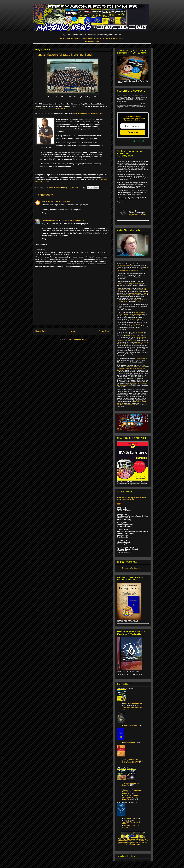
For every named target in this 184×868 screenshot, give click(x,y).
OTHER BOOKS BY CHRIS (92, 39)
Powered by (133, 141)
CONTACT (120, 39)
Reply (44, 213)
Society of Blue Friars (133, 336)
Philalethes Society (137, 332)
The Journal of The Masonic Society (131, 340)
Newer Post (41, 331)
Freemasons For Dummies (125, 266)
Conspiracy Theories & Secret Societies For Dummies (131, 797)
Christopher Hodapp (50, 220)
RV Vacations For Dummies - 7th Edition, (130, 404)
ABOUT (105, 39)
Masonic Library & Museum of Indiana (129, 283)
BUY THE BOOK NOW (73, 39)
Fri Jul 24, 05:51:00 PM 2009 (59, 201)
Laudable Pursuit (129, 818)
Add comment (42, 244)
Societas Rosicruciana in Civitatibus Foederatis (129, 325)
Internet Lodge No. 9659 (129, 295)
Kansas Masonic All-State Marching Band (52, 109)
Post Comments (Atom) (78, 340)
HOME (62, 39)
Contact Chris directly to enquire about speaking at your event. (131, 499)
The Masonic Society (140, 337)
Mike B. (44, 201)
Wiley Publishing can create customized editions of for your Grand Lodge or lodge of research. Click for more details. (133, 842)
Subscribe (133, 132)
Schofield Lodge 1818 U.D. (140, 293)
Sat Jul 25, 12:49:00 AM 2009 (73, 220)
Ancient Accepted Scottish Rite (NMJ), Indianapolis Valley (131, 313)
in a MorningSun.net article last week (89, 113)
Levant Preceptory (136, 319)
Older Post (104, 331)
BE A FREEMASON (92, 41)
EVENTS (112, 39)
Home (73, 331)
